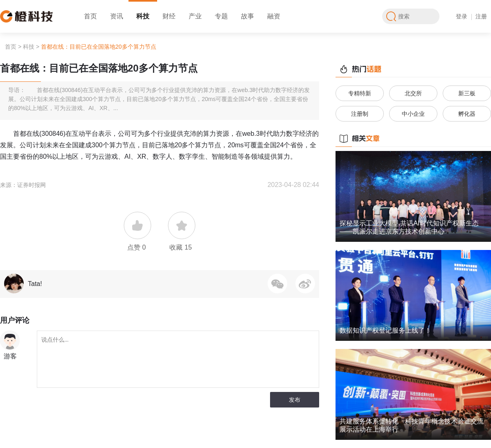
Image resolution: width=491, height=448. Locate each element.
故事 (248, 16)
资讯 (117, 16)
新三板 (467, 93)
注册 (481, 16)
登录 (462, 16)
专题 (221, 16)
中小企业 (413, 114)
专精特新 (360, 93)
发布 (295, 400)
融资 (274, 16)
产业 (195, 16)
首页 (90, 16)
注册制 (360, 114)
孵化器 (467, 114)
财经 (169, 16)
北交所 (413, 93)
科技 (143, 16)
